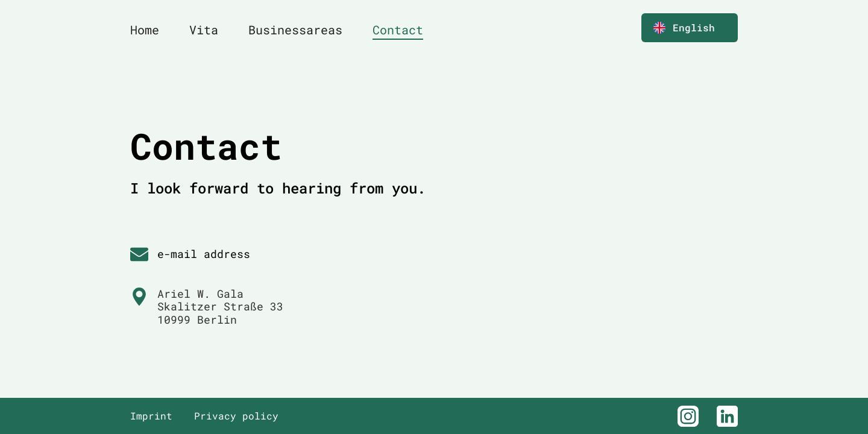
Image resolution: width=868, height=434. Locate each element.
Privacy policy (236, 416)
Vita (204, 30)
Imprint (151, 416)
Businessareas (295, 30)
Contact (398, 30)
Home (145, 30)
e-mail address (204, 254)
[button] (690, 28)
